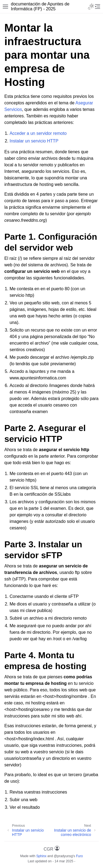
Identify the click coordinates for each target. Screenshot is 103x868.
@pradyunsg (63, 856)
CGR (52, 849)
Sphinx (41, 856)
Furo (79, 856)
